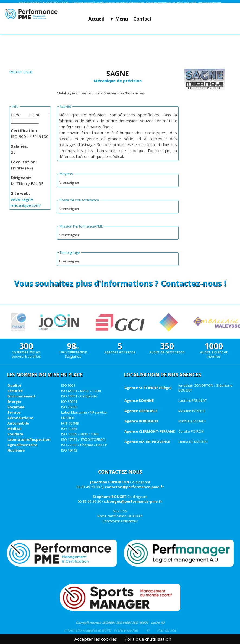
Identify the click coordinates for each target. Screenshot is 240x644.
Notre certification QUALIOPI (120, 516)
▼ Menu (119, 19)
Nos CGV (120, 511)
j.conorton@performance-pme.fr (133, 487)
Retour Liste (21, 72)
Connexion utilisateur (120, 521)
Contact (142, 19)
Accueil (96, 19)
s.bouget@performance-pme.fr (133, 501)
